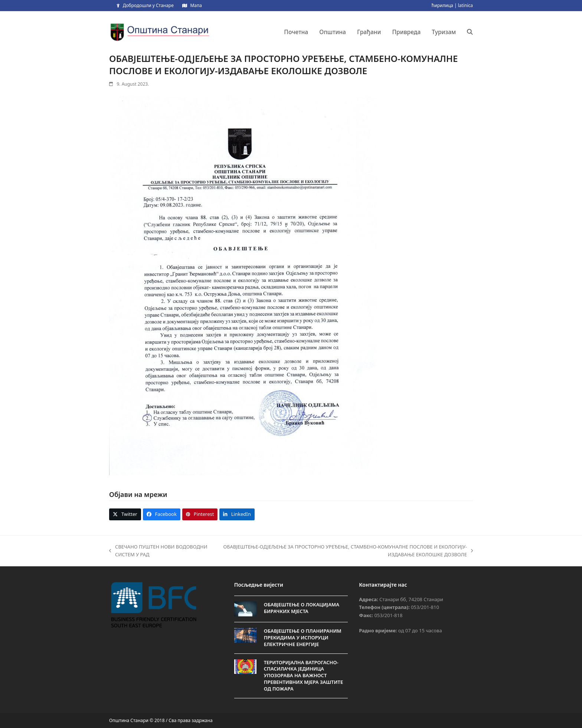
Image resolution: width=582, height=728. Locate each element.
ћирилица (442, 5)
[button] (470, 32)
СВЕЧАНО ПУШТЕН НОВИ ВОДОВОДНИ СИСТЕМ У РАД (158, 551)
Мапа (196, 5)
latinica (465, 5)
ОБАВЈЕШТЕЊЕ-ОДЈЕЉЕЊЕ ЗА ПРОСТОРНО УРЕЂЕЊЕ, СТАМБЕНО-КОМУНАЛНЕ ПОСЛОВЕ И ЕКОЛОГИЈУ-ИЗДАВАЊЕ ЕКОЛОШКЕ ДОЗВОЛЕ (346, 551)
